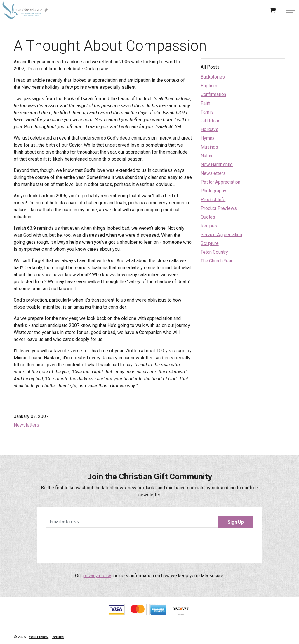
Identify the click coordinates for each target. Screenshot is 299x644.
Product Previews (219, 208)
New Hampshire (217, 165)
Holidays (210, 129)
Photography (213, 191)
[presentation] (149, 543)
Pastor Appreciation (220, 182)
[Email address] (149, 522)
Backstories (213, 77)
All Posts (210, 67)
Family (207, 112)
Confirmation (213, 94)
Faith (205, 103)
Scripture (210, 243)
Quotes (208, 217)
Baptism (209, 86)
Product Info (213, 200)
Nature (207, 156)
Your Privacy (39, 637)
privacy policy (97, 576)
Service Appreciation (221, 235)
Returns (58, 637)
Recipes (209, 226)
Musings (209, 147)
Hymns (208, 138)
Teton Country (214, 252)
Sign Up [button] (236, 522)
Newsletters (26, 425)
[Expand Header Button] (290, 10)
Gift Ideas (211, 121)
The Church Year (217, 261)
